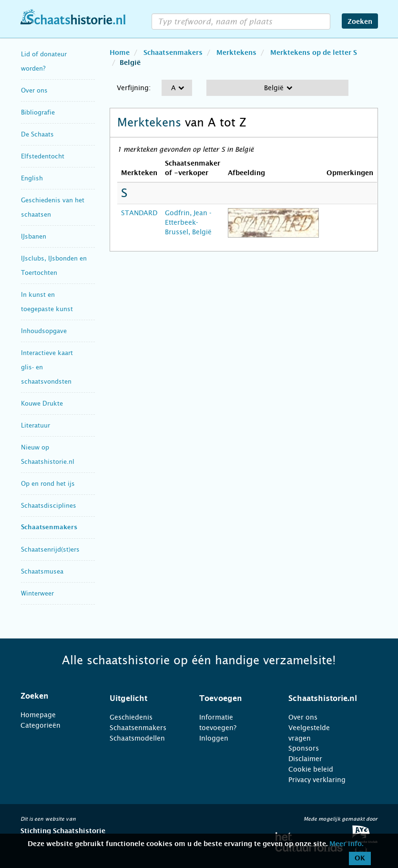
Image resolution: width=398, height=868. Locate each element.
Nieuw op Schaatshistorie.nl (48, 455)
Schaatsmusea (42, 571)
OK (360, 858)
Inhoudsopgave (44, 331)
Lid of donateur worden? (44, 61)
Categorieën (41, 725)
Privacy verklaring (317, 780)
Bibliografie (38, 112)
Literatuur (36, 425)
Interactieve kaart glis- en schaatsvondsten (47, 367)
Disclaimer (305, 759)
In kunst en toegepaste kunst (47, 302)
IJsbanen (34, 236)
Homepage (38, 715)
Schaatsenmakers (49, 528)
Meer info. (346, 844)
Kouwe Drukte (42, 403)
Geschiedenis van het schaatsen (53, 207)
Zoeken (360, 22)
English (32, 178)
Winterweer (37, 593)
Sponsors (304, 748)
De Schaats (37, 134)
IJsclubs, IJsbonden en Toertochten (54, 266)
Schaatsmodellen (137, 738)
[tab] (53, 696)
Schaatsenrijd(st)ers (50, 549)
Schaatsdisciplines (49, 506)
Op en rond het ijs (48, 484)
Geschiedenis (131, 717)
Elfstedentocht (43, 156)
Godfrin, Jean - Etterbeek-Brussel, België (188, 222)
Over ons (34, 90)
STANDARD (139, 213)
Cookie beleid (311, 769)
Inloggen (214, 738)
